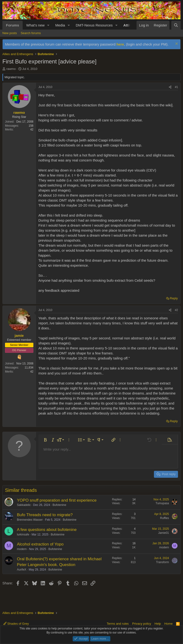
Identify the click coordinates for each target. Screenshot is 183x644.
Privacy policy (142, 624)
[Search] (176, 25)
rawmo (11, 69)
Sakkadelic (24, 505)
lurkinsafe (23, 535)
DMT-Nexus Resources (94, 25)
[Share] (170, 87)
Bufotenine (59, 505)
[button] (48, 25)
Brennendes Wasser (30, 520)
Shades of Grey (16, 624)
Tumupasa (162, 503)
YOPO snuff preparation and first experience (57, 500)
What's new (35, 25)
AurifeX (22, 570)
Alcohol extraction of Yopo (40, 544)
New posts (10, 33)
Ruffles (165, 518)
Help (158, 624)
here (120, 44)
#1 (176, 87)
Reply (174, 298)
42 (32, 130)
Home (169, 624)
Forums (13, 25)
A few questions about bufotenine (47, 530)
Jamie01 (164, 533)
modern (22, 549)
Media (60, 25)
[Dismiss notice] (176, 44)
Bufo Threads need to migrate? (45, 515)
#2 (176, 310)
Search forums (31, 33)
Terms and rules (118, 624)
